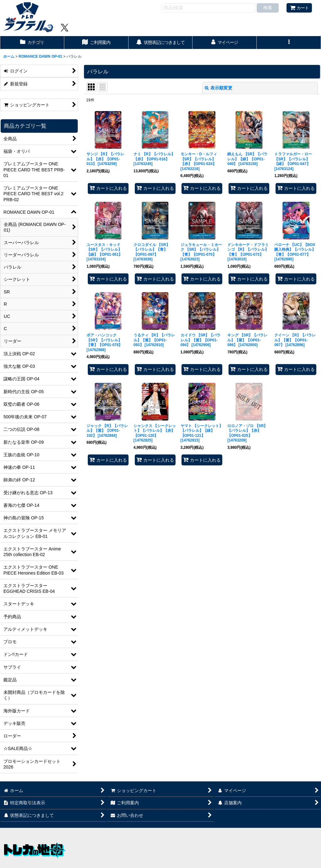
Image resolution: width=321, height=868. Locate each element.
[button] (289, 43)
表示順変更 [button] (218, 88)
